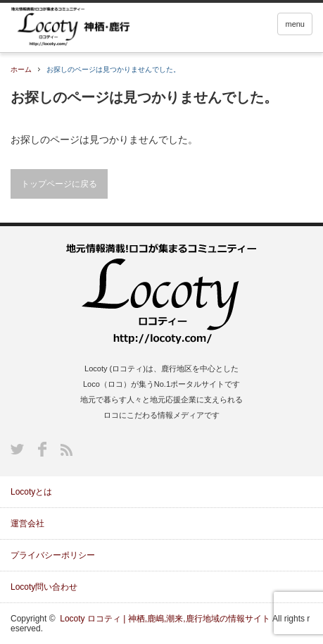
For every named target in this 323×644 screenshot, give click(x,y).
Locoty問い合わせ (44, 587)
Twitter (17, 449)
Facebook (42, 449)
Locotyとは (31, 492)
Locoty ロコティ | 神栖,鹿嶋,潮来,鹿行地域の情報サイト (165, 619)
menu (295, 24)
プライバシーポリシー (53, 555)
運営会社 (27, 524)
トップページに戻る (59, 184)
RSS (66, 450)
